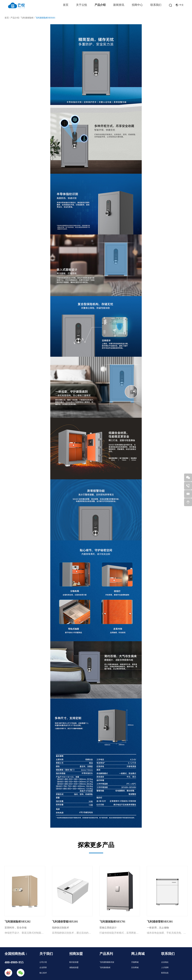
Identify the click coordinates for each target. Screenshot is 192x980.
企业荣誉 (43, 967)
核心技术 (43, 973)
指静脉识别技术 (60, 928)
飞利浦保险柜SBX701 (112, 922)
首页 (66, 5)
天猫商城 (135, 962)
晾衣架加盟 (74, 962)
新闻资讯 (119, 5)
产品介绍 (100, 5)
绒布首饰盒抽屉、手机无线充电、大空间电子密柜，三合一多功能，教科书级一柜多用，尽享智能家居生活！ (167, 933)
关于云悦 (82, 5)
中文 (180, 5)
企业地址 (165, 962)
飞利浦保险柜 (27, 18)
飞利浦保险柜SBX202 (18, 922)
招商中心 (137, 5)
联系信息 (165, 973)
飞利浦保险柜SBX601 (45, 18)
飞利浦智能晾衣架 (107, 962)
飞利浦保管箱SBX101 (65, 922)
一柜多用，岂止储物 (158, 928)
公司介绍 (43, 962)
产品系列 (106, 954)
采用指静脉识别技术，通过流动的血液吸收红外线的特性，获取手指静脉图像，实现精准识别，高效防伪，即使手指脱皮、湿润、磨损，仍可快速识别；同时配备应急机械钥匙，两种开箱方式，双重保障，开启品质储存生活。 (72, 933)
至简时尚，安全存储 (16, 928)
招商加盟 (76, 954)
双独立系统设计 (108, 928)
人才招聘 (165, 967)
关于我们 (46, 954)
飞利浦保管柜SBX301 (160, 922)
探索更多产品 (96, 845)
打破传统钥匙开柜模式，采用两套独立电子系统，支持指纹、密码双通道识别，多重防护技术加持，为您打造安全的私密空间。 (120, 933)
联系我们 (156, 5)
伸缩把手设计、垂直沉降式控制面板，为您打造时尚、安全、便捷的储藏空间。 (25, 933)
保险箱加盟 (74, 967)
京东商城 (135, 967)
